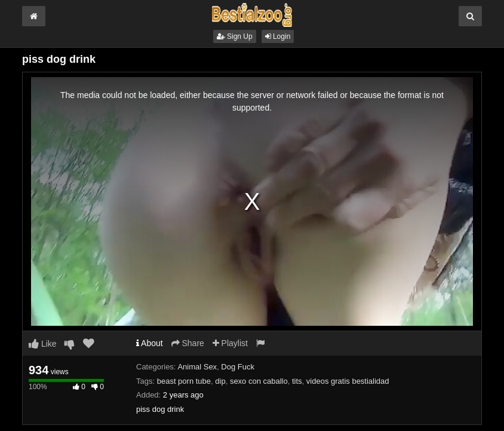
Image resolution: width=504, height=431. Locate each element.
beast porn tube (184, 381)
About (150, 343)
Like (43, 344)
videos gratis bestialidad (348, 381)
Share (188, 343)
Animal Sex (197, 367)
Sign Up (235, 36)
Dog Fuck (238, 367)
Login (278, 36)
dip (220, 381)
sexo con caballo (259, 381)
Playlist (230, 343)
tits (297, 381)
